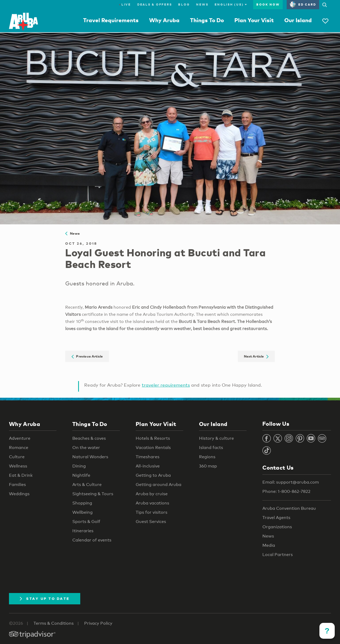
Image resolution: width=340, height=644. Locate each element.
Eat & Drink (21, 475)
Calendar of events (92, 540)
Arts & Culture (87, 485)
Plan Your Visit (254, 20)
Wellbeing (82, 512)
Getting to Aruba (153, 475)
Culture (17, 457)
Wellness (18, 466)
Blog (184, 4)
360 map (208, 466)
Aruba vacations (152, 503)
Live (125, 4)
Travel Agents (276, 518)
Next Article (256, 356)
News (202, 4)
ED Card (303, 4)
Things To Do (207, 20)
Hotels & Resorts (153, 438)
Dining (79, 466)
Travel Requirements (111, 20)
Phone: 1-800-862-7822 (286, 491)
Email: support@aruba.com (291, 482)
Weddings (19, 494)
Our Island (298, 20)
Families (17, 485)
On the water (86, 448)
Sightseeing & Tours (93, 494)
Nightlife (81, 475)
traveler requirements (166, 385)
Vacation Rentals (153, 448)
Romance (19, 448)
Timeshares (148, 457)
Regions (207, 457)
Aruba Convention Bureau (289, 508)
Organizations (277, 527)
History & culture (216, 438)
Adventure (20, 438)
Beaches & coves (89, 438)
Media (269, 545)
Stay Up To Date (45, 599)
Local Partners (278, 555)
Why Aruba (164, 20)
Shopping (82, 503)
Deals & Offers (155, 4)
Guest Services (151, 522)
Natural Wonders (90, 457)
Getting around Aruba (159, 485)
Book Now (268, 4)
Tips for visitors (152, 512)
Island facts (211, 448)
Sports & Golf (86, 522)
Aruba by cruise (152, 494)
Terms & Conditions (54, 623)
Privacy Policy (98, 623)
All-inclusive (148, 466)
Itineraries (83, 531)
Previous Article (87, 356)
